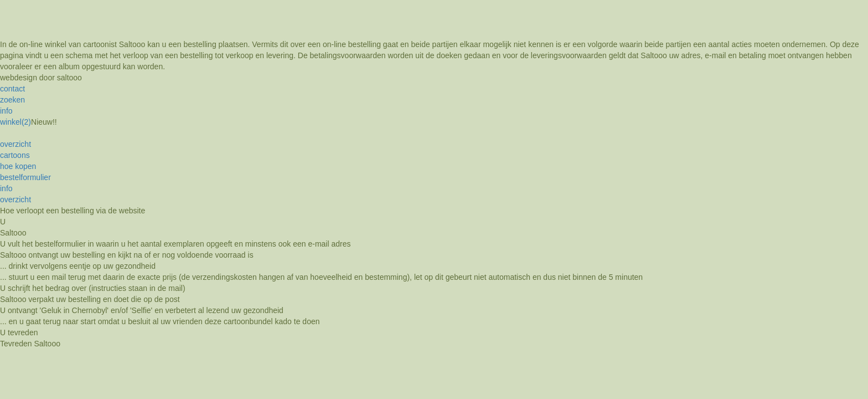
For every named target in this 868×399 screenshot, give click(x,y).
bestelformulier (25, 177)
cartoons (15, 155)
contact (12, 89)
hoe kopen (18, 166)
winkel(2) (15, 122)
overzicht (15, 144)
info (6, 111)
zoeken (12, 100)
